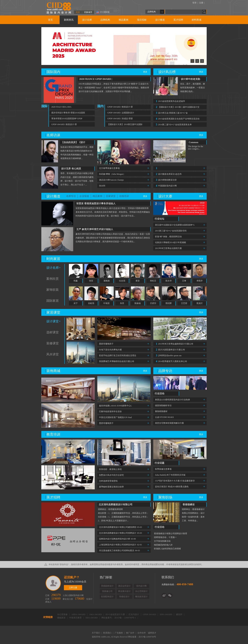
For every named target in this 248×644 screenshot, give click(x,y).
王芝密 (184, 303)
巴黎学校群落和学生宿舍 (110, 412)
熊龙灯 (200, 303)
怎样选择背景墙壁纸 (108, 481)
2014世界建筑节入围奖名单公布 (171, 361)
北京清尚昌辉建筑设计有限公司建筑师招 (120, 527)
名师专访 (71, 196)
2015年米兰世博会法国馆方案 (168, 248)
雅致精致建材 (161, 411)
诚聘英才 (152, 633)
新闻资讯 (69, 20)
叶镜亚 (107, 303)
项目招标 (142, 20)
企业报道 (84, 196)
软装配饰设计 (107, 597)
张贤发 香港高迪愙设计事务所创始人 (96, 204)
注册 (201, 3)
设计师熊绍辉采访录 (166, 180)
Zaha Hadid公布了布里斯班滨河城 (170, 475)
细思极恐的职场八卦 (163, 545)
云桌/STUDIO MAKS (164, 417)
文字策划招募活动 (162, 541)
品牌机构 (105, 20)
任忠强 (122, 281)
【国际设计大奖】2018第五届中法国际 (125, 124)
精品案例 (123, 20)
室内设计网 (141, 586)
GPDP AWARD (150, 614)
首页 (50, 20)
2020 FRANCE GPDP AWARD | (96, 79)
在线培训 (124, 196)
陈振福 (138, 303)
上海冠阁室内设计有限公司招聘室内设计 (120, 545)
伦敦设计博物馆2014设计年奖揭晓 (170, 242)
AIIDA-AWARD (79, 614)
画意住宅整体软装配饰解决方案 (169, 423)
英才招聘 (178, 20)
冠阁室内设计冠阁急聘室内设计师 (117, 539)
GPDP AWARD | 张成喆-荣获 (120, 119)
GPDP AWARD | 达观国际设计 (121, 113)
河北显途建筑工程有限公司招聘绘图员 (119, 551)
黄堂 (138, 281)
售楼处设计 (124, 597)
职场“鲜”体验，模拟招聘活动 (168, 237)
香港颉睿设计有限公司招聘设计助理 (170, 534)
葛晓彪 (107, 281)
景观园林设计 (107, 586)
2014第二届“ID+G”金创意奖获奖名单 (173, 124)
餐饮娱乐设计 (141, 597)
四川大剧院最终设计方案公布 (170, 350)
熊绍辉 (169, 303)
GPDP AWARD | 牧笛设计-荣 (64, 124)
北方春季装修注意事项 (109, 168)
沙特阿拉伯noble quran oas (168, 355)
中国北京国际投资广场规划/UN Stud (115, 417)
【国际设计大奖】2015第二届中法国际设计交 (177, 107)
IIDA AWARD (92, 618)
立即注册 (53, 583)
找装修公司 (107, 591)
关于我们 (96, 633)
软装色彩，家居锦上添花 (110, 469)
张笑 (91, 281)
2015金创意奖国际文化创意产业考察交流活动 (177, 119)
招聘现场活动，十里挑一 (165, 537)
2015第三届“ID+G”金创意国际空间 (171, 231)
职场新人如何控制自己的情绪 (167, 549)
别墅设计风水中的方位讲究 (111, 475)
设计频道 (160, 20)
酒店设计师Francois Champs (111, 180)
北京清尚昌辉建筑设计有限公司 (116, 505)
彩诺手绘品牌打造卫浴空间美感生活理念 (118, 356)
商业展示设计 (124, 591)
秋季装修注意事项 (163, 469)
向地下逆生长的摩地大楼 (110, 350)
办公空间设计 (141, 591)
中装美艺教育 (76, 618)
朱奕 (122, 303)
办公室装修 (63, 614)
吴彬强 (91, 303)
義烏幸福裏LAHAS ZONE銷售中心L (115, 406)
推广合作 (130, 633)
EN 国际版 (105, 12)
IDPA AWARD (166, 614)
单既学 (200, 281)
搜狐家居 (62, 618)
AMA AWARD (96, 614)
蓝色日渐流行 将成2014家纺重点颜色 (172, 487)
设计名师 (87, 20)
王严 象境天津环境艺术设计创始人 (95, 229)
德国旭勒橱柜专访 (163, 406)
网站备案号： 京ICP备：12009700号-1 (119, 618)
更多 (145, 72)
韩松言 (153, 281)
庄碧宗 (153, 303)
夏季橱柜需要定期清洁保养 (111, 487)
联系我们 (108, 633)
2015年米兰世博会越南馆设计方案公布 (174, 344)
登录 (195, 3)
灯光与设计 (134, 614)
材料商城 (197, 20)
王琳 (184, 281)
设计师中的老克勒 (190, 79)
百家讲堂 (111, 196)
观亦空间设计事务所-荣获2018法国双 (68, 113)
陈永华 (169, 281)
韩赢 (76, 281)
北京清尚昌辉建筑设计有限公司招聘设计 (120, 533)
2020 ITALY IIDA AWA (61, 107)
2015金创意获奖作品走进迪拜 (170, 101)
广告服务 (119, 633)
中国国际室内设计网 (166, 186)
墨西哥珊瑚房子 (106, 344)
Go (204, 12)
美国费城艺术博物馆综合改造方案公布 (117, 361)
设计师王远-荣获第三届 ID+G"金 (171, 113)
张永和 (102, 186)
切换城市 (88, 12)
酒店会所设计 (124, 586)
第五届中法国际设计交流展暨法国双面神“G (175, 225)
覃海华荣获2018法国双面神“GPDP (67, 119)
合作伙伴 (142, 633)
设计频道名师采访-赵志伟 (168, 174)
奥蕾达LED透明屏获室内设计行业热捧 (172, 400)
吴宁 (76, 303)
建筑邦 (179, 614)
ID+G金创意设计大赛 (115, 614)
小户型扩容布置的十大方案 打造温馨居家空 (175, 481)
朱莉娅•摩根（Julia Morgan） (112, 174)
